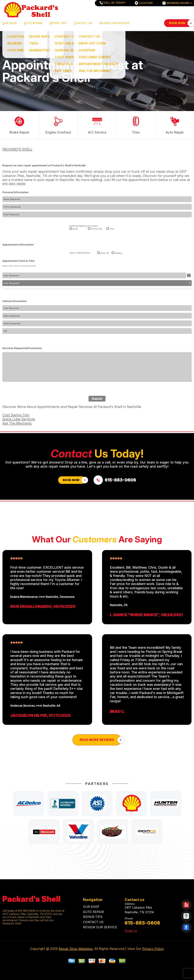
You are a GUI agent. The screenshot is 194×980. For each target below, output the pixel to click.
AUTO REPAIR (33, 23)
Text (112, 229)
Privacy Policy (153, 949)
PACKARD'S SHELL (17, 149)
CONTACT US (83, 23)
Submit (97, 399)
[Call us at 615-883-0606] (115, 480)
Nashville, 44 (52, 705)
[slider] (17, 558)
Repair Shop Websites (76, 949)
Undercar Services (23, 705)
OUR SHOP (10, 23)
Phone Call (96, 229)
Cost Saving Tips (16, 415)
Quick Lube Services (19, 419)
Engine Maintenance (24, 597)
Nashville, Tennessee (60, 597)
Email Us (131, 931)
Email (75, 229)
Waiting (119, 253)
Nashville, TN (119, 605)
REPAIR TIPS (58, 23)
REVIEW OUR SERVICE (115, 23)
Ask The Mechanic (17, 423)
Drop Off (105, 253)
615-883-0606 (14, 184)
